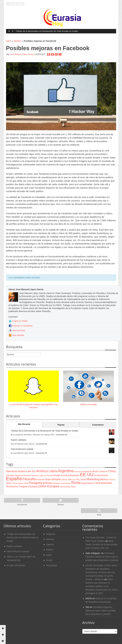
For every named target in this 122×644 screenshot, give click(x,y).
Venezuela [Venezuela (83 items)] (65, 487)
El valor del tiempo (16, 565)
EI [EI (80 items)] (95, 475)
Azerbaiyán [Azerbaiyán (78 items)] (86, 471)
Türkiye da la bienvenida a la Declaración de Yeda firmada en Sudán (47, 31)
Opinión (17, 41)
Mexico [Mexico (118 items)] (104, 479)
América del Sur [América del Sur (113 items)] (27, 471)
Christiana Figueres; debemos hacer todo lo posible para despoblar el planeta (102, 557)
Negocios (51, 534)
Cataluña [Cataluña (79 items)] (103, 471)
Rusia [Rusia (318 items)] (76, 483)
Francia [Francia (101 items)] (40, 479)
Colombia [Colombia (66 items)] (10, 475)
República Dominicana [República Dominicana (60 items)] (61, 483)
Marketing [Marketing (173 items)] (93, 479)
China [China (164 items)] (112, 471)
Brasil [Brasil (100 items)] (95, 471)
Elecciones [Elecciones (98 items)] (102, 475)
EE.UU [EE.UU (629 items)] (87, 475)
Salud (49, 555)
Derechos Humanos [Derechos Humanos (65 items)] (23, 475)
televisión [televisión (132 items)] (106, 483)
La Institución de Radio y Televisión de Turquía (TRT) (34, 435)
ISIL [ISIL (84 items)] (78, 480)
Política (50, 550)
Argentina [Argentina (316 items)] (66, 471)
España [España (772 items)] (14, 479)
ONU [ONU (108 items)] (9, 483)
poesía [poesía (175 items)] (47, 483)
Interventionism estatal (22, 449)
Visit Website (18, 335)
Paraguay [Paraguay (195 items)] (36, 483)
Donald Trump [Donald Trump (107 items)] (60, 475)
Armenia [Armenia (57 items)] (77, 472)
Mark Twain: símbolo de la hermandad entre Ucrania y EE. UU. (102, 544)
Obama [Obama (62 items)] (112, 480)
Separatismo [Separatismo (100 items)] (88, 483)
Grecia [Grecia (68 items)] (64, 480)
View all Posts (19, 330)
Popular (61, 425)
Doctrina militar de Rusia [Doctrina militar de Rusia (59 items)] (42, 475)
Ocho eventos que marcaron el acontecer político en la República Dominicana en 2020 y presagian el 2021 (102, 586)
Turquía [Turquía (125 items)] (23, 486)
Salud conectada (89, 404)
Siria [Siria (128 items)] (98, 483)
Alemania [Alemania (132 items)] (12, 471)
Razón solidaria (19, 440)
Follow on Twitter (20, 321)
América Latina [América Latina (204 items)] (47, 471)
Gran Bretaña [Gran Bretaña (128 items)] (53, 479)
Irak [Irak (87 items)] (70, 479)
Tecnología (52, 565)
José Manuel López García (22, 54)
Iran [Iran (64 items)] (74, 480)
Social (49, 560)
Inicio (9, 41)
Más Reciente (24, 424)
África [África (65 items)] (73, 487)
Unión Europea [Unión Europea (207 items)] (49, 486)
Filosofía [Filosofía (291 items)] (29, 479)
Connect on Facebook (22, 326)
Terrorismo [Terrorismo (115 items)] (12, 486)
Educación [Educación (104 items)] (74, 475)
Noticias (50, 539)
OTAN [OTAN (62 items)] (26, 483)
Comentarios (98, 425)
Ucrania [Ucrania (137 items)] (33, 486)
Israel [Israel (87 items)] (83, 479)
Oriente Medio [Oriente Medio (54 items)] (17, 483)
